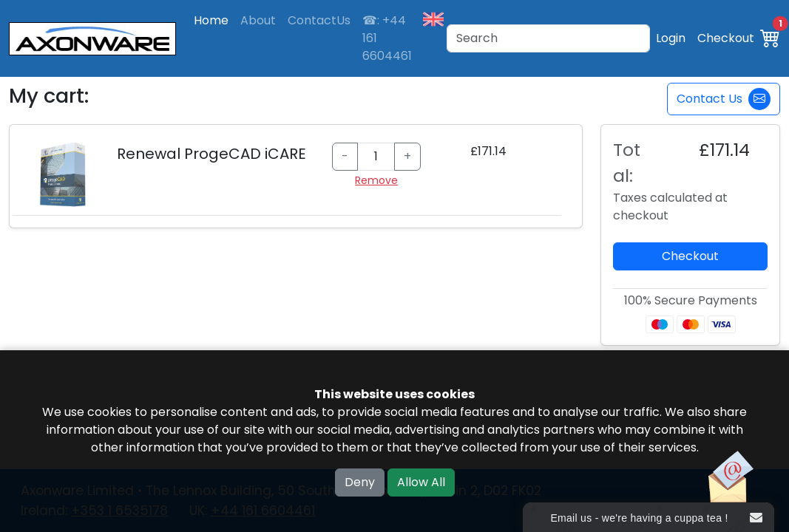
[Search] (548, 38)
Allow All (421, 482)
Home (211, 20)
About (258, 20)
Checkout (726, 38)
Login (671, 38)
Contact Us (724, 99)
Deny (360, 482)
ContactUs (319, 20)
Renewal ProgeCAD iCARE (211, 154)
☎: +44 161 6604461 (387, 38)
